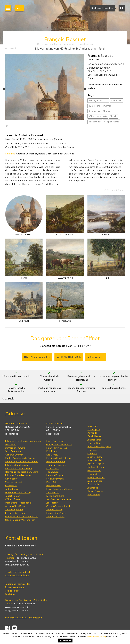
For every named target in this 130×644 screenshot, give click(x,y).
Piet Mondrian (54, 494)
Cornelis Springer (14, 518)
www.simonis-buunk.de (17, 615)
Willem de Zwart (55, 524)
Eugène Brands (95, 451)
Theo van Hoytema (56, 473)
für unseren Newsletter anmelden (23, 626)
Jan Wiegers (94, 503)
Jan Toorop (52, 511)
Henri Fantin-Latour (57, 456)
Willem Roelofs (13, 507)
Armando (92, 441)
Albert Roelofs (13, 504)
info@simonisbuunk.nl (37, 358)
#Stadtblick (95, 123)
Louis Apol (11, 452)
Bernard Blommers (15, 456)
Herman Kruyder (55, 483)
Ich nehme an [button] (65, 640)
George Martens (96, 485)
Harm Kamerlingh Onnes (59, 497)
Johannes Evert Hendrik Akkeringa (23, 449)
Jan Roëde (93, 496)
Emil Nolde (93, 492)
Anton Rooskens (96, 499)
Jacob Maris (11, 494)
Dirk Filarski (52, 459)
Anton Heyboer (96, 472)
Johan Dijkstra (95, 465)
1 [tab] (41, 123)
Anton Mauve (12, 497)
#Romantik (94, 112)
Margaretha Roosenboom (18, 511)
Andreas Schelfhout (15, 514)
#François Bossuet (98, 101)
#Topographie (112, 123)
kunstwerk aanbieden (17, 583)
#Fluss (106, 112)
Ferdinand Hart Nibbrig (59, 466)
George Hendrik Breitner (59, 452)
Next (85, 90)
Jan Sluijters (53, 500)
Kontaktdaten (96, 358)
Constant (92, 458)
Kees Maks (52, 490)
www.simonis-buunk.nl (17, 569)
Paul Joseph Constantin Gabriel (21, 470)
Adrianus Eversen (14, 463)
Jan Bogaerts (94, 448)
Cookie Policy (12, 599)
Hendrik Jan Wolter (56, 521)
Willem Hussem (96, 475)
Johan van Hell (95, 468)
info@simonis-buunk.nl (17, 573)
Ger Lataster (94, 479)
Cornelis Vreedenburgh (58, 514)
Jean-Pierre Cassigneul (99, 455)
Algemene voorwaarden (18, 592)
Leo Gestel (52, 463)
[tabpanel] (44, 105)
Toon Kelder (53, 480)
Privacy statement (15, 595)
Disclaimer (10, 602)
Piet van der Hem (56, 470)
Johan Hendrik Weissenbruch (20, 528)
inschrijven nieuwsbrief (18, 580)
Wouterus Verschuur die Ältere (22, 524)
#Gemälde (117, 101)
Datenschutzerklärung (96, 637)
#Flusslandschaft (98, 117)
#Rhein (113, 117)
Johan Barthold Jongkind (18, 473)
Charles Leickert (14, 490)
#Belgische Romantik (100, 107)
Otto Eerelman (13, 459)
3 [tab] (48, 123)
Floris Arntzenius (55, 449)
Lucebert (92, 482)
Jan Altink (93, 434)
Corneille (92, 461)
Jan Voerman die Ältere (59, 507)
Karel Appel (94, 437)
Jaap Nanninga (95, 489)
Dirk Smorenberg (55, 504)
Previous (4, 90)
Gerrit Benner (95, 444)
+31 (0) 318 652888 (69, 358)
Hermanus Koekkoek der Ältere (22, 480)
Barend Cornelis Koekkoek (19, 476)
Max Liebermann (55, 487)
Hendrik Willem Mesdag (18, 500)
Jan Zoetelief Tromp (16, 521)
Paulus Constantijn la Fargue (20, 466)
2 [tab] (44, 123)
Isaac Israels (52, 476)
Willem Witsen (54, 518)
